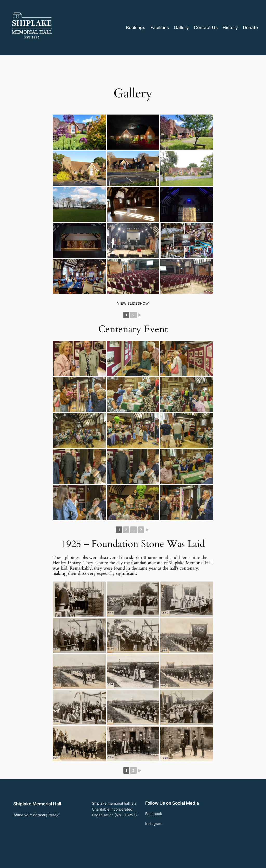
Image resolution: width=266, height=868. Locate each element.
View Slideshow (133, 303)
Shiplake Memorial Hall (86, 27)
